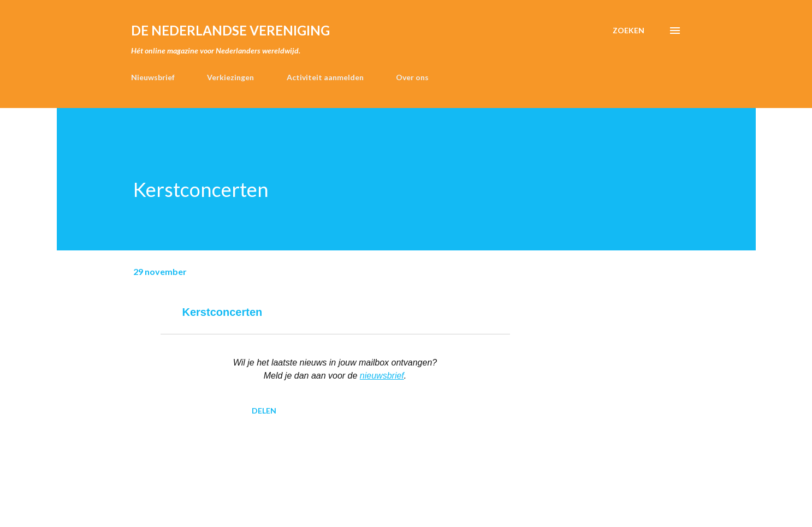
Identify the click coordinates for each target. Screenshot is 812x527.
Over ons (412, 77)
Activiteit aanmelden (325, 77)
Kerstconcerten (223, 312)
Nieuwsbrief (153, 77)
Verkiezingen (230, 77)
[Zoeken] (629, 31)
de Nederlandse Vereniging (230, 30)
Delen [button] (264, 411)
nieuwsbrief (382, 376)
